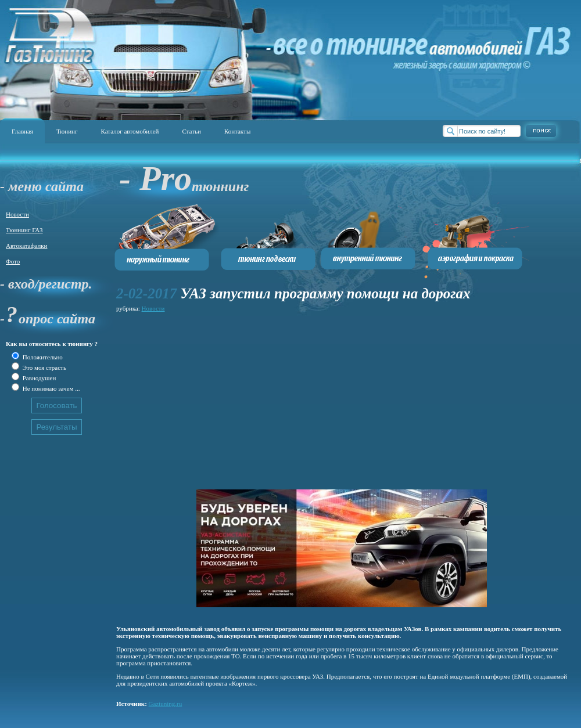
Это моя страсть (44, 367)
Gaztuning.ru (166, 704)
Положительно (42, 357)
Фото (13, 261)
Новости (17, 214)
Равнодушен (38, 378)
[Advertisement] (281, 396)
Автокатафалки (26, 246)
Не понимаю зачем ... (50, 388)
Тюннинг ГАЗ (24, 230)
